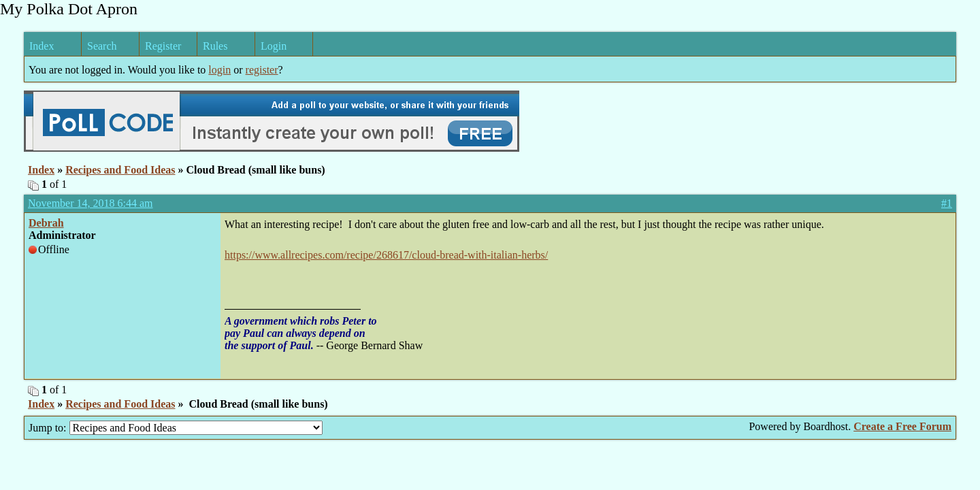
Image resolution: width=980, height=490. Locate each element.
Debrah (46, 223)
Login (274, 46)
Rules (215, 46)
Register (163, 46)
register (262, 70)
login (219, 70)
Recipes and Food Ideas (120, 170)
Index (42, 46)
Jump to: (176, 428)
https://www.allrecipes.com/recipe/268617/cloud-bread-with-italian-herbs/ (386, 255)
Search (102, 46)
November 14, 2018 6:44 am (91, 203)
